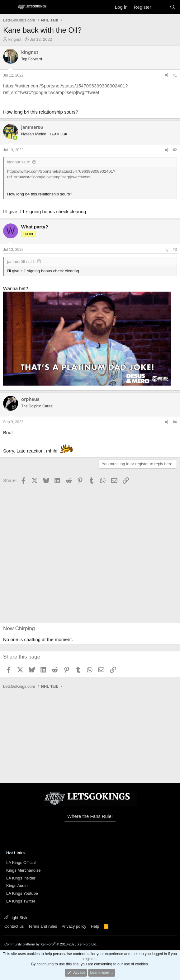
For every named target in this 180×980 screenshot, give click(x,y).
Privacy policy (74, 926)
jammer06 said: (21, 262)
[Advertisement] (40, 554)
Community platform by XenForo (51, 944)
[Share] (167, 75)
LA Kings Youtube (22, 893)
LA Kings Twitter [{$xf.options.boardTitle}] (21, 901)
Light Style (16, 918)
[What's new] (160, 7)
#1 (175, 75)
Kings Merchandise (24, 870)
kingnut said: (19, 162)
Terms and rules (43, 926)
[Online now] (15, 138)
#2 (175, 150)
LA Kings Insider (21, 878)
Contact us (14, 926)
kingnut (15, 39)
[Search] (173, 7)
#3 (175, 250)
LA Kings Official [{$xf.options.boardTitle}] (21, 863)
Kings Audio (17, 886)
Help (95, 926)
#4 (175, 422)
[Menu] (9, 7)
